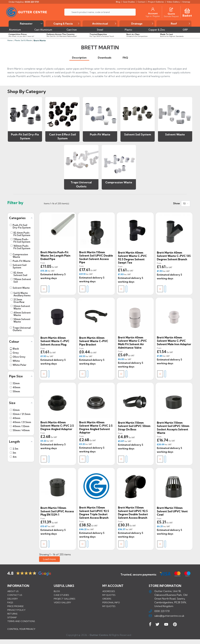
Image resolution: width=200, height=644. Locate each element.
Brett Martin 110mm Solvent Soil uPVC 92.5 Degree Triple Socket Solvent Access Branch (94, 513)
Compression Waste (119, 182)
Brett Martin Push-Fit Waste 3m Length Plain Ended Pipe (55, 256)
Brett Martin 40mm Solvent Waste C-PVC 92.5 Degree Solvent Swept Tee (132, 258)
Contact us (15, 595)
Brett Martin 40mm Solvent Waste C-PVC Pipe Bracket (94, 341)
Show (176, 203)
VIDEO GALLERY (62, 602)
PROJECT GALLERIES (65, 599)
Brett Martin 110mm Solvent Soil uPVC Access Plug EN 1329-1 (57, 511)
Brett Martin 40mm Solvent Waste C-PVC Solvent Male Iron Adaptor (174, 341)
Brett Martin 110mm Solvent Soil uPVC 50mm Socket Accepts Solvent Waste (173, 428)
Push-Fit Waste (100, 134)
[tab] (79, 58)
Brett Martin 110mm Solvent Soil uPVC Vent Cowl (172, 511)
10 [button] (184, 203)
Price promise (15, 606)
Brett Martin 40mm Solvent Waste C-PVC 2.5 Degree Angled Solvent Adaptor (96, 427)
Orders (107, 599)
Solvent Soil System (138, 134)
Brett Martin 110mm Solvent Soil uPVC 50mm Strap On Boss (134, 426)
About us (13, 591)
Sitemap (12, 617)
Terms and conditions (21, 621)
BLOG (57, 591)
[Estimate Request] (171, 16)
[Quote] (171, 14)
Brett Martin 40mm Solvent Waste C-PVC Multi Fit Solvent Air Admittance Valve (132, 343)
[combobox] (186, 203)
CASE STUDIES (61, 595)
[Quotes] (171, 9)
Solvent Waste (175, 134)
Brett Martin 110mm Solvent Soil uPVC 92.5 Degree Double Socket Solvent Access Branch (133, 513)
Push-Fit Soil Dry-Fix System (25, 136)
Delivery (13, 599)
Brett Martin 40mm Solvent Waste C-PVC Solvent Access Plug (55, 341)
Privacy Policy (16, 610)
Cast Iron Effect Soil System (62, 136)
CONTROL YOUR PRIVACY (21, 631)
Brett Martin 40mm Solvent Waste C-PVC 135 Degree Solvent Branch (174, 256)
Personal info (111, 602)
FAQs (10, 602)
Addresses (109, 591)
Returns (12, 614)
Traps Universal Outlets (81, 184)
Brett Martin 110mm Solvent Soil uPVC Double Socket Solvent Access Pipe (96, 257)
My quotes (109, 595)
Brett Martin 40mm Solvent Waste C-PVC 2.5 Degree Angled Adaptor (57, 426)
